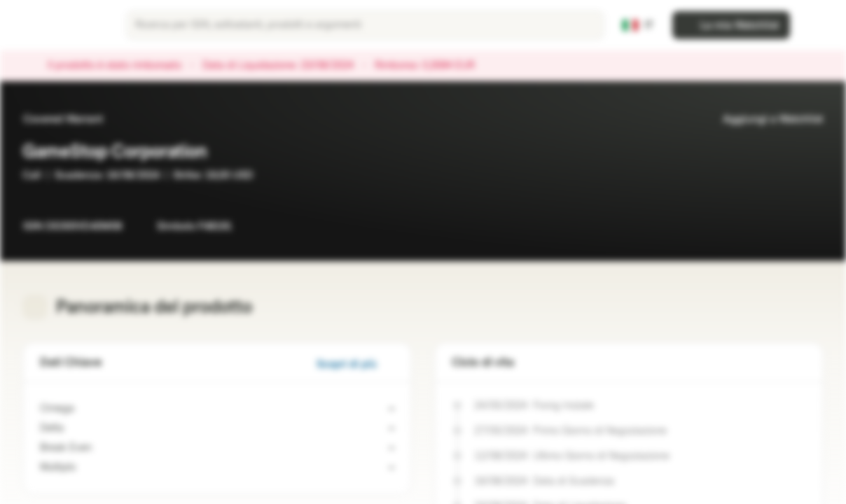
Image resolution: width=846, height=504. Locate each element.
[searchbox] (365, 25)
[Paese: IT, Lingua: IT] (638, 25)
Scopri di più (355, 364)
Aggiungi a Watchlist (764, 119)
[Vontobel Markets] (61, 25)
